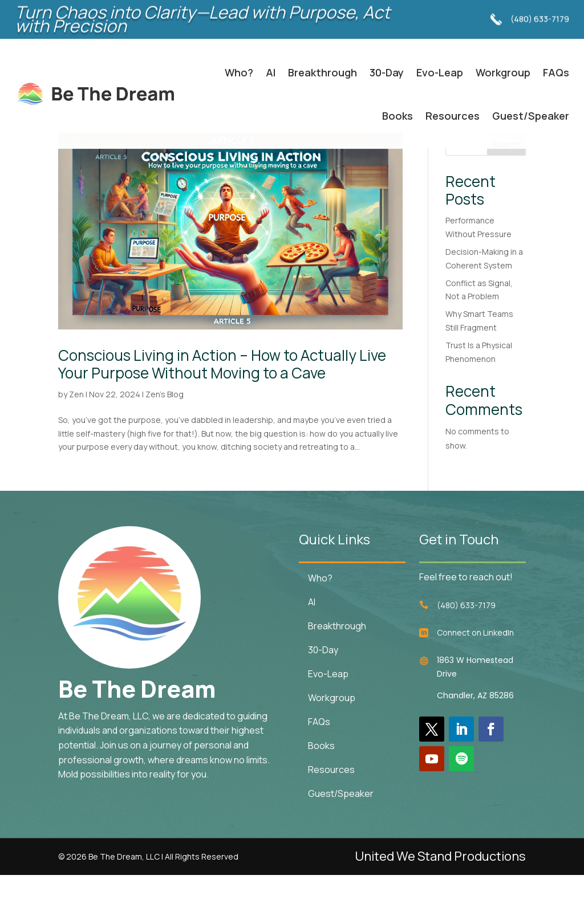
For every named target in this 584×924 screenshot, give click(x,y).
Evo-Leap (440, 72)
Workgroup (503, 72)
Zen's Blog (165, 443)
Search (506, 193)
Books (398, 116)
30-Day (387, 72)
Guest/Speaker (531, 116)
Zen (76, 443)
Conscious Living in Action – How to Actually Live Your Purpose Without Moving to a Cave (222, 412)
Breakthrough (323, 72)
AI (271, 72)
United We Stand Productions (440, 905)
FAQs (556, 72)
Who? (239, 72)
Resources (453, 116)
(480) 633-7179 (540, 12)
